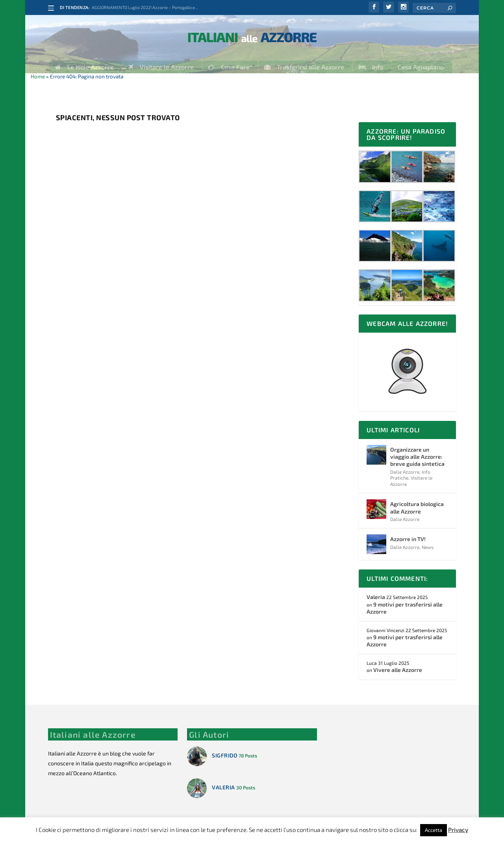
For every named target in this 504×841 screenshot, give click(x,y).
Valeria (376, 591)
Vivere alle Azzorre (398, 664)
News (428, 541)
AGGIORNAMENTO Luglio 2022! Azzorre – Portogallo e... (145, 7)
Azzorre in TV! (408, 533)
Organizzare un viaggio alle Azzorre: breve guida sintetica (417, 451)
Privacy (458, 830)
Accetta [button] (434, 830)
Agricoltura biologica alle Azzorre (417, 501)
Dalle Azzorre (405, 466)
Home (38, 70)
